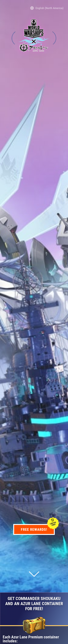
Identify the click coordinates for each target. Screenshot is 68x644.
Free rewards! (38, 529)
